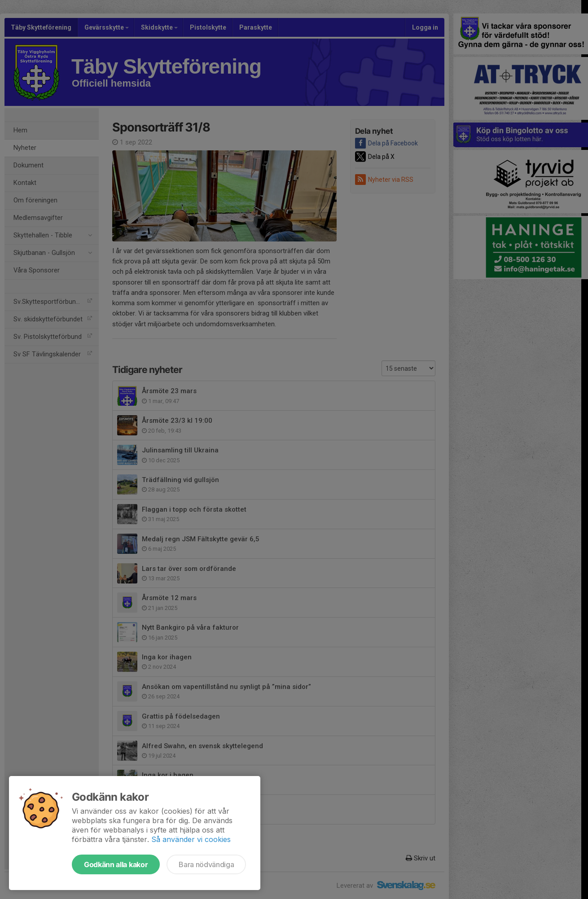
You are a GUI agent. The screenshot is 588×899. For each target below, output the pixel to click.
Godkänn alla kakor (116, 864)
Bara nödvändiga (206, 864)
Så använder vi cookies (191, 839)
